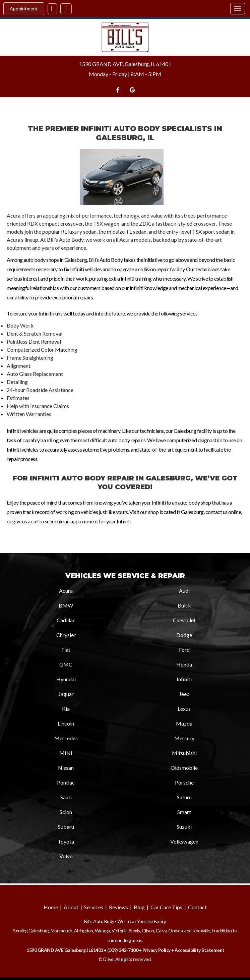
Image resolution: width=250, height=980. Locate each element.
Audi (184, 591)
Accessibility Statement (200, 950)
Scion (66, 812)
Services (94, 907)
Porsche (184, 782)
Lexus (184, 709)
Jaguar (66, 694)
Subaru (66, 827)
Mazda (184, 723)
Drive (108, 959)
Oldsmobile (184, 768)
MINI (66, 753)
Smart (184, 812)
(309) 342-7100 (123, 950)
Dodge (184, 635)
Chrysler (66, 635)
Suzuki (184, 827)
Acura (66, 591)
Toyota (66, 841)
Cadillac (66, 620)
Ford (184, 650)
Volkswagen (184, 841)
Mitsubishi (184, 753)
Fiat (66, 650)
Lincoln (66, 723)
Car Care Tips (166, 907)
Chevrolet (184, 620)
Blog (139, 907)
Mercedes (66, 738)
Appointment (24, 9)
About (71, 907)
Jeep (184, 694)
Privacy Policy (157, 950)
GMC (66, 664)
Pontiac (66, 782)
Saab (66, 797)
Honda (184, 664)
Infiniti (184, 679)
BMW (66, 605)
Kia (66, 709)
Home (51, 907)
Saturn (184, 797)
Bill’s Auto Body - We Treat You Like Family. (125, 921)
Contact (197, 907)
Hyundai (66, 679)
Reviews (118, 907)
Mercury (184, 738)
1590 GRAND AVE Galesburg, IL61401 (65, 950)
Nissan (66, 768)
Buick (184, 605)
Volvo (66, 856)
